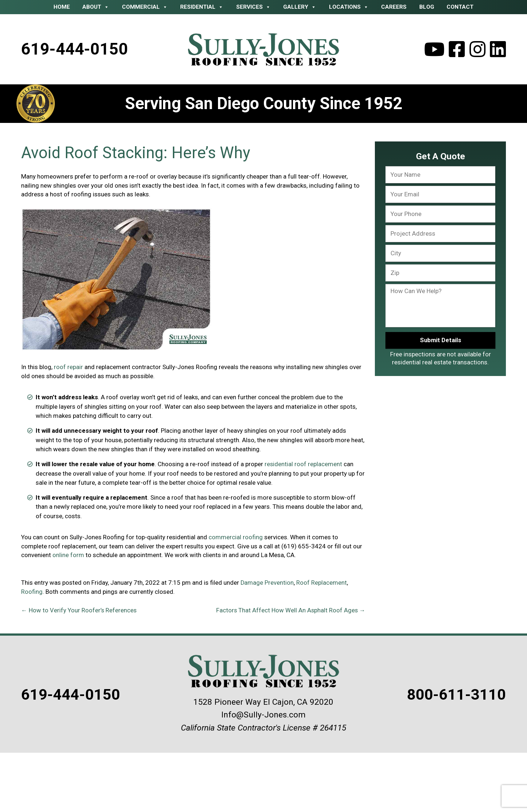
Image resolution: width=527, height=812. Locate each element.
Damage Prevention (267, 583)
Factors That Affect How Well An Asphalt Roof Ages (290, 609)
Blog (427, 7)
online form (68, 555)
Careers (394, 7)
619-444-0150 (75, 49)
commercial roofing (236, 537)
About (96, 7)
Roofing (32, 591)
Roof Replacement (322, 583)
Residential (202, 7)
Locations (349, 7)
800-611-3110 (452, 693)
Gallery (300, 7)
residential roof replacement (304, 464)
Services (253, 7)
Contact (460, 7)
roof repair (68, 367)
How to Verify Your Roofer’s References (79, 609)
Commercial (145, 7)
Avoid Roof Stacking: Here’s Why (139, 153)
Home (62, 7)
